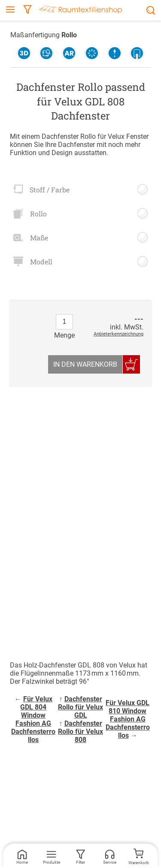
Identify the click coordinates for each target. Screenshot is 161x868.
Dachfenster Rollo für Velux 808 (80, 732)
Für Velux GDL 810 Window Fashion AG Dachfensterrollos (128, 719)
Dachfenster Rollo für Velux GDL (80, 707)
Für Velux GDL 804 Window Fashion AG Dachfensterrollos (33, 719)
